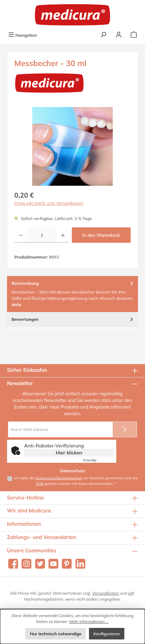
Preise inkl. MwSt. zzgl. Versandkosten (49, 203)
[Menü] (23, 35)
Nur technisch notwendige (56, 634)
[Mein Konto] (119, 35)
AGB (39, 483)
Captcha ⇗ (99, 460)
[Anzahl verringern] (21, 235)
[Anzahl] (42, 235)
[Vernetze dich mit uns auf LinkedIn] (80, 564)
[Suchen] (103, 35)
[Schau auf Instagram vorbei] (26, 564)
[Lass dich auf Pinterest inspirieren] (67, 564)
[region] (72, 146)
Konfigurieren (107, 634)
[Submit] (125, 429)
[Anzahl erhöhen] (63, 235)
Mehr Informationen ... (89, 622)
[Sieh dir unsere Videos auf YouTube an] (53, 564)
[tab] (72, 294)
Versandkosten (106, 593)
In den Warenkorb (101, 235)
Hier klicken (69, 453)
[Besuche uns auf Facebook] (13, 564)
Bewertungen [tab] (73, 319)
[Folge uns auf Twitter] (40, 564)
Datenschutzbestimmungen (59, 478)
